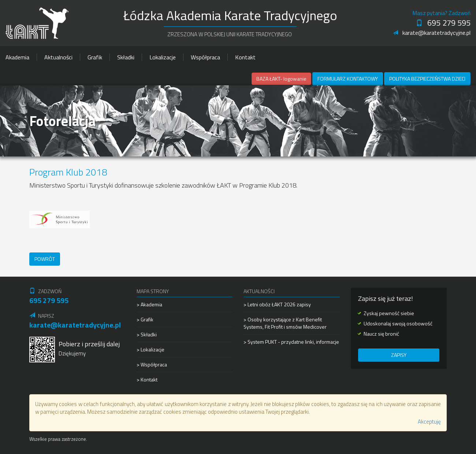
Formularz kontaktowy (348, 79)
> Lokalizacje (150, 349)
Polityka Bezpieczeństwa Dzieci (427, 79)
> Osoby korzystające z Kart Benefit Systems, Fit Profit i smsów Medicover (285, 323)
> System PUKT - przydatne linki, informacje (291, 342)
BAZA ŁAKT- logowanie (281, 79)
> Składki (147, 334)
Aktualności (58, 57)
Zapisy (399, 355)
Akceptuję (429, 422)
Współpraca (205, 57)
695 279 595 (443, 23)
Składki (126, 57)
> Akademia (149, 304)
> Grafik (145, 319)
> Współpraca (152, 364)
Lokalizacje (163, 57)
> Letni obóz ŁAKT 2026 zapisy (277, 304)
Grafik (95, 57)
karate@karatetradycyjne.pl (432, 33)
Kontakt (245, 57)
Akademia (17, 57)
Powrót (45, 259)
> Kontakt (147, 379)
